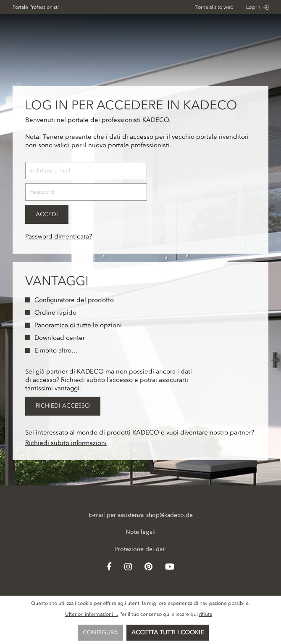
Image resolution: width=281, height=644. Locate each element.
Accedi (47, 214)
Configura (100, 632)
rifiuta (206, 614)
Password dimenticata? (59, 236)
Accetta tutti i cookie (168, 632)
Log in (257, 7)
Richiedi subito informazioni (66, 443)
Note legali (141, 532)
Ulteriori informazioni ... (92, 614)
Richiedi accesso (63, 406)
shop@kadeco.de (169, 515)
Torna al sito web (214, 7)
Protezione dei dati (140, 549)
